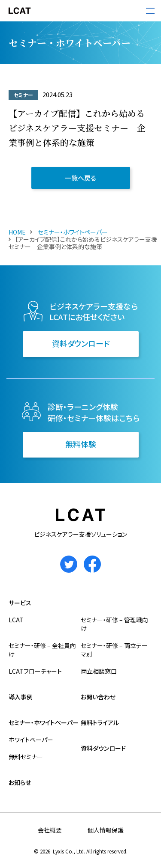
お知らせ (20, 782)
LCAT (16, 620)
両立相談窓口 (99, 671)
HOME (17, 232)
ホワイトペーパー (31, 740)
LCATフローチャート (35, 671)
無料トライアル (100, 722)
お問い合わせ (98, 697)
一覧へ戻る (80, 178)
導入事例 (21, 697)
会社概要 (50, 830)
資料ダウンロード (81, 343)
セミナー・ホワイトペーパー (72, 232)
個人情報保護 (106, 830)
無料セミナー (26, 757)
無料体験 (81, 444)
